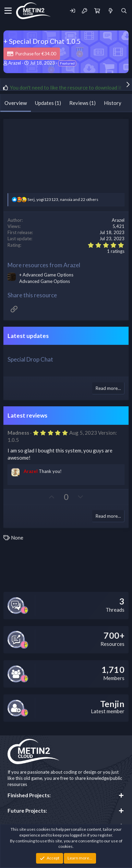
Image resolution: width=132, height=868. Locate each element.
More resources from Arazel (44, 265)
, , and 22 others (63, 199)
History (113, 103)
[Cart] (97, 11)
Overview (16, 103)
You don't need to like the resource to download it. (66, 87)
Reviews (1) (82, 103)
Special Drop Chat (30, 359)
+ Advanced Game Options (46, 275)
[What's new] (110, 11)
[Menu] (8, 11)
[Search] (124, 11)
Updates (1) (48, 103)
